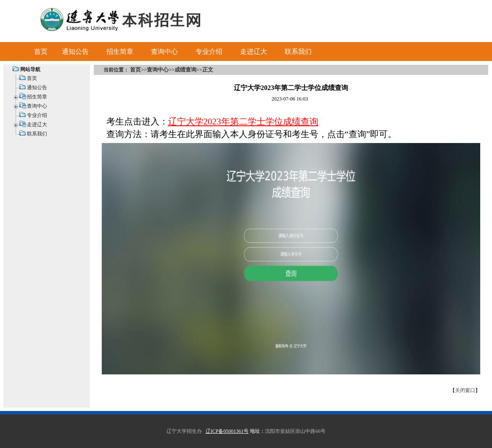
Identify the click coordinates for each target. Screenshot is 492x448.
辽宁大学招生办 (184, 431)
